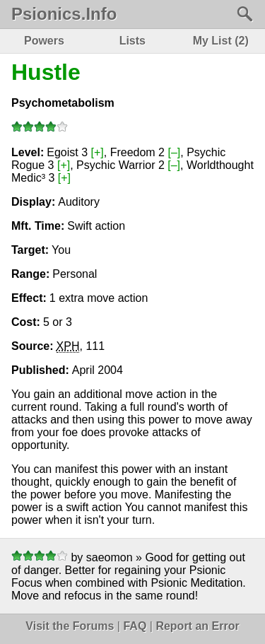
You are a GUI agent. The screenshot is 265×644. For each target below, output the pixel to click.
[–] (174, 152)
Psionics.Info (64, 14)
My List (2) (221, 41)
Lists (132, 41)
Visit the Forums (70, 626)
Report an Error (197, 626)
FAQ (135, 626)
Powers (44, 41)
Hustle (46, 72)
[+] (98, 152)
